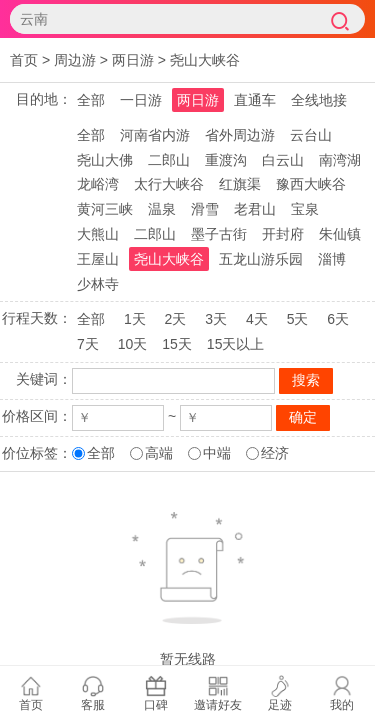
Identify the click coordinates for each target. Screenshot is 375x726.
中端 (217, 453)
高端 (159, 453)
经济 (275, 453)
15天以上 (236, 344)
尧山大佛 (105, 160)
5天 (298, 319)
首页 (24, 60)
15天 (177, 344)
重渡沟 (226, 160)
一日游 (141, 100)
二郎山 (169, 160)
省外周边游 (240, 135)
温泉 (162, 209)
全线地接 (319, 100)
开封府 (283, 234)
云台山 (311, 135)
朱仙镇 (340, 234)
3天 (216, 319)
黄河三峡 (105, 209)
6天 (338, 319)
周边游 (75, 60)
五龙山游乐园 (261, 259)
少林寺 (98, 284)
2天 (176, 319)
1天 (135, 319)
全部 (91, 100)
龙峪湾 (98, 184)
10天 (133, 344)
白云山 (283, 160)
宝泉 (305, 209)
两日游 (133, 60)
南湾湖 (340, 160)
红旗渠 (240, 184)
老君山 (255, 209)
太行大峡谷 (169, 184)
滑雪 (205, 209)
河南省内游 (155, 135)
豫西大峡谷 (311, 184)
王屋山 (98, 259)
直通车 (255, 100)
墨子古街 (219, 234)
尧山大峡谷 (205, 60)
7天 (88, 344)
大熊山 (98, 234)
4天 (257, 319)
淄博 (332, 259)
